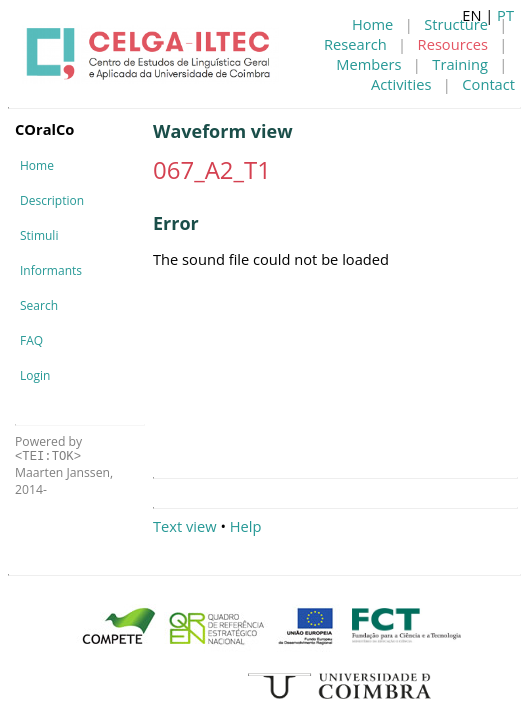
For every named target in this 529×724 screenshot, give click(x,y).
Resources (453, 44)
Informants (51, 270)
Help (246, 526)
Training (460, 64)
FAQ (31, 340)
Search (39, 305)
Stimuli (39, 235)
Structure (456, 24)
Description (52, 200)
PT (505, 15)
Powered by (48, 448)
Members (368, 64)
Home (372, 24)
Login (35, 375)
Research (355, 44)
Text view (185, 526)
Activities (401, 84)
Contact (488, 84)
